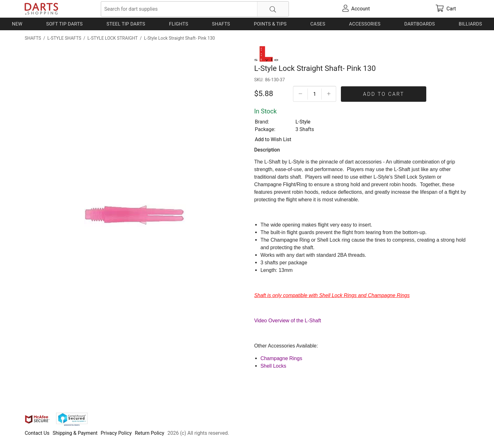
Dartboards (419, 24)
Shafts (221, 24)
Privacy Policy (116, 433)
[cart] (446, 9)
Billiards (470, 24)
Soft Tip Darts (65, 24)
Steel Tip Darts (126, 24)
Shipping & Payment (75, 433)
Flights (178, 24)
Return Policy (149, 433)
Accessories (365, 24)
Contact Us (37, 433)
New (17, 24)
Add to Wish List (273, 139)
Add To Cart (384, 94)
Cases (318, 24)
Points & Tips (270, 24)
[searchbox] (195, 9)
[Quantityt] (315, 94)
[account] (356, 9)
